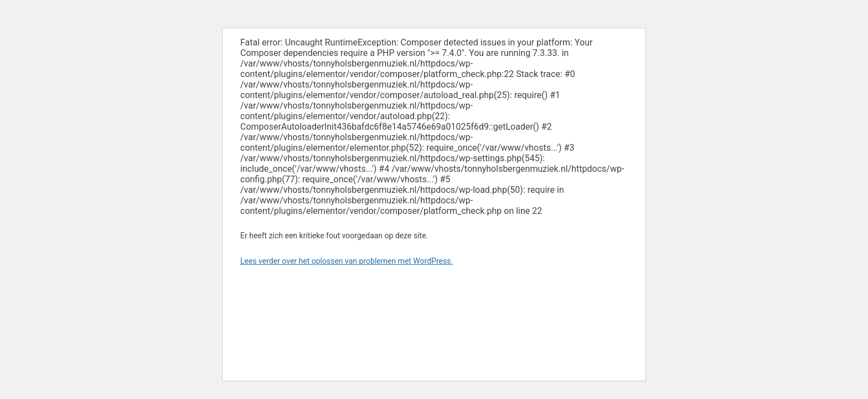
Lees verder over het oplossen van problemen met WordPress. (347, 261)
